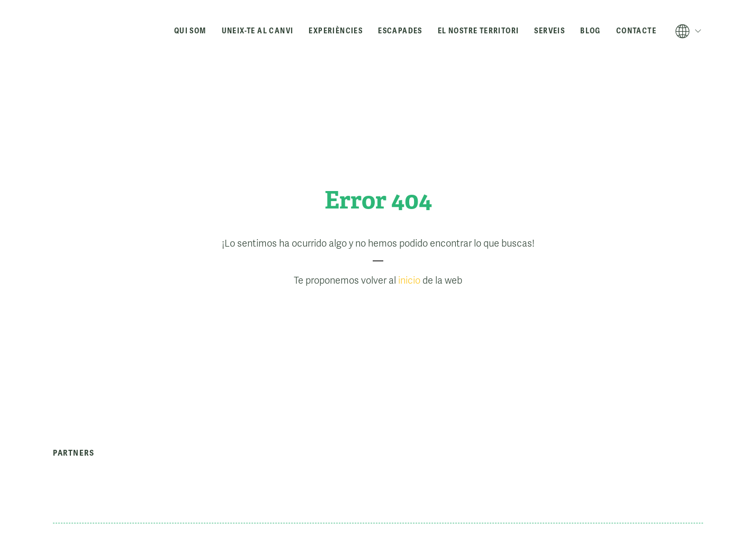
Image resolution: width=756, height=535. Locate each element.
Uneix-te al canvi (258, 31)
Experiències (336, 31)
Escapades (400, 31)
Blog (591, 31)
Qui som (190, 31)
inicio (409, 280)
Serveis (550, 31)
